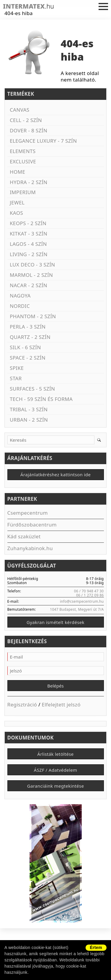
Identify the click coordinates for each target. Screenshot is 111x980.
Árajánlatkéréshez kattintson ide (55, 474)
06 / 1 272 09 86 (90, 595)
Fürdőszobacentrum (32, 525)
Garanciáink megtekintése (56, 786)
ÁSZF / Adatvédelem (55, 770)
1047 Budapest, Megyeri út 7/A (77, 609)
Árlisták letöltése (55, 754)
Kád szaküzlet (24, 536)
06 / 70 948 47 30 (89, 591)
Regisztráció (22, 704)
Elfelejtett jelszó (61, 704)
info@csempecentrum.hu (82, 601)
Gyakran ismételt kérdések (55, 622)
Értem (96, 948)
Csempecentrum (28, 513)
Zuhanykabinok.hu (30, 548)
